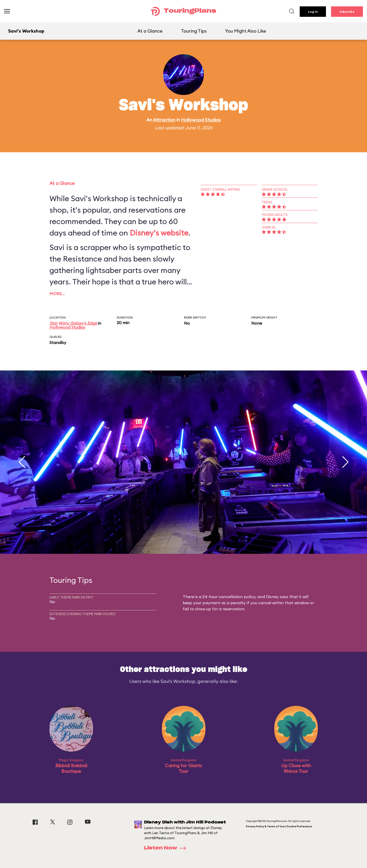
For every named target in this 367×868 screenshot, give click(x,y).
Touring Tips (194, 31)
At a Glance (150, 31)
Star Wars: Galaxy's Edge (73, 323)
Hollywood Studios (201, 120)
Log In (313, 12)
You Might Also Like (246, 31)
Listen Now (167, 848)
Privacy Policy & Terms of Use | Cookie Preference (279, 826)
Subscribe (347, 12)
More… (57, 294)
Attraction (164, 120)
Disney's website (159, 233)
